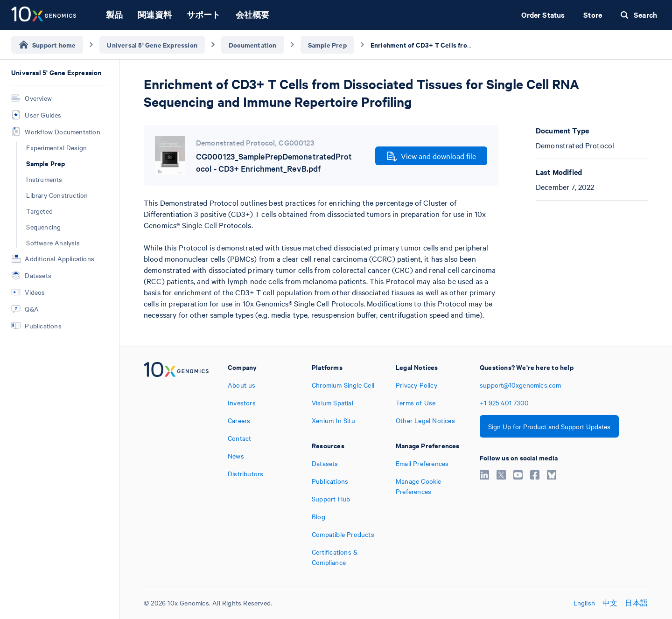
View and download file (431, 156)
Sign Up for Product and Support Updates (549, 426)
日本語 (636, 603)
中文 (610, 603)
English (584, 603)
